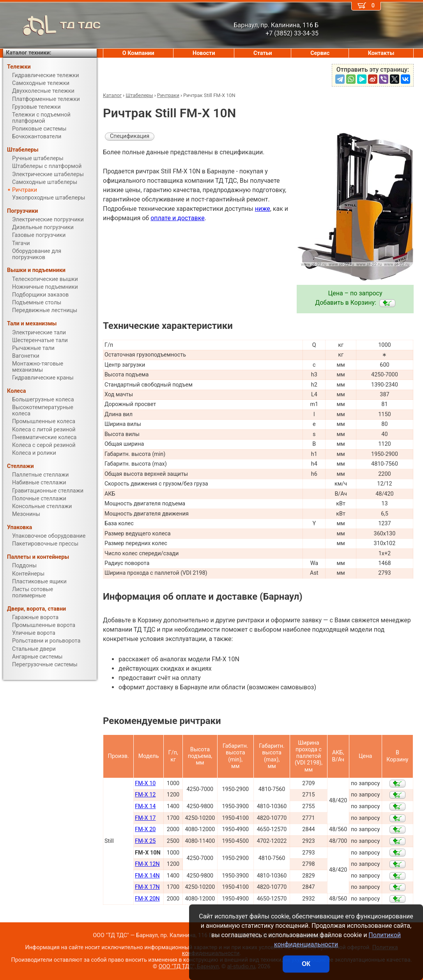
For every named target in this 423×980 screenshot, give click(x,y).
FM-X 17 (145, 818)
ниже (263, 209)
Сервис (320, 53)
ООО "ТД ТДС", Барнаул (189, 967)
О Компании (138, 53)
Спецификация (130, 136)
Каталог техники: (28, 53)
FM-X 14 (145, 806)
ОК (306, 964)
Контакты (381, 53)
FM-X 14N (147, 876)
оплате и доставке (178, 218)
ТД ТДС (52, 25)
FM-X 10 (145, 783)
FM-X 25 (145, 841)
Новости (204, 53)
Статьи (263, 53)
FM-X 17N (147, 887)
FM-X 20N (147, 899)
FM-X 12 (145, 795)
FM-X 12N (147, 864)
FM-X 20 (145, 829)
